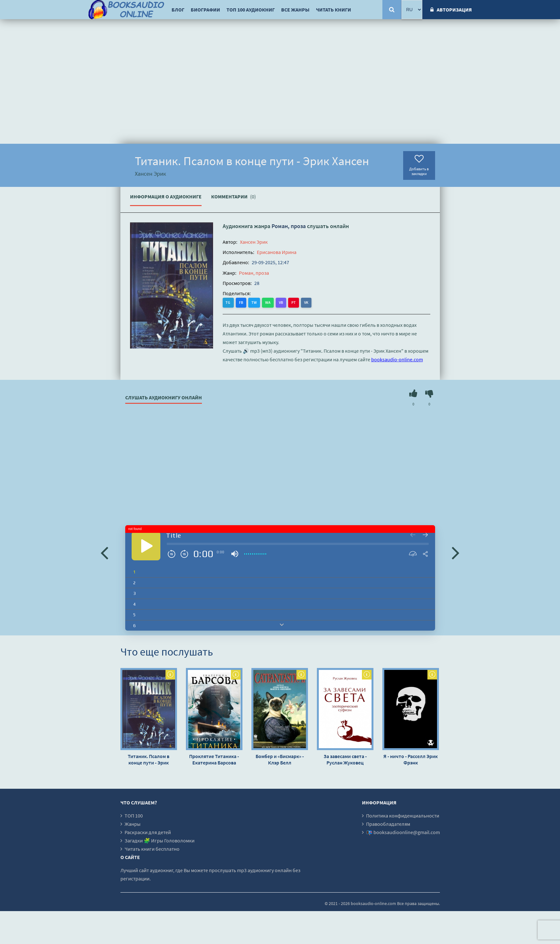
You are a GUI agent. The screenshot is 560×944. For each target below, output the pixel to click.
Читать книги (334, 10)
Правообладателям (388, 824)
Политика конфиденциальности (403, 816)
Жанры (133, 824)
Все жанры (295, 10)
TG (228, 302)
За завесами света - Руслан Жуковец (345, 759)
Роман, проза (289, 226)
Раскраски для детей (148, 832)
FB (241, 302)
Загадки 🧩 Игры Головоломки (160, 840)
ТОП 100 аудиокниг (251, 10)
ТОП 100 (134, 816)
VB (281, 302)
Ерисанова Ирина (277, 252)
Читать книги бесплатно (152, 849)
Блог (178, 10)
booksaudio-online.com (397, 359)
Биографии (205, 10)
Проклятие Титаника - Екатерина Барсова (214, 759)
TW (254, 302)
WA (268, 302)
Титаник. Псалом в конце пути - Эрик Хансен (149, 759)
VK (306, 302)
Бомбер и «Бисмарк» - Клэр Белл (280, 759)
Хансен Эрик (254, 242)
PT (294, 302)
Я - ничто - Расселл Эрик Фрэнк (410, 759)
